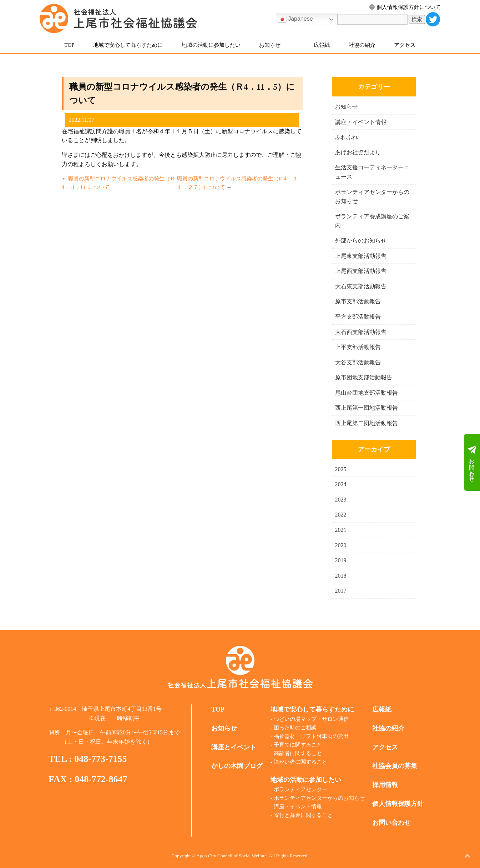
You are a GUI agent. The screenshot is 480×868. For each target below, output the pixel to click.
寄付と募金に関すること (303, 815)
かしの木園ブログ (237, 766)
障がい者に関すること (300, 762)
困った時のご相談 (295, 728)
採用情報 (385, 785)
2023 (341, 500)
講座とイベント (234, 747)
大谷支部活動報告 (358, 362)
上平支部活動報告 (358, 347)
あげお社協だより (358, 152)
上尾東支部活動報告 (361, 256)
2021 (341, 530)
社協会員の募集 (395, 766)
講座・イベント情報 (361, 122)
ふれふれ (347, 137)
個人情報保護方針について (405, 7)
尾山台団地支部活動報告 (367, 393)
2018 (341, 576)
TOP (70, 45)
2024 (341, 484)
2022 (341, 515)
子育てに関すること (298, 745)
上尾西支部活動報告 (361, 271)
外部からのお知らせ (361, 241)
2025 (341, 469)
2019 (341, 560)
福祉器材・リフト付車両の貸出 (311, 736)
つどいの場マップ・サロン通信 (311, 719)
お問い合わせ (472, 462)
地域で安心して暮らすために (128, 45)
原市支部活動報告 (358, 301)
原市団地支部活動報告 (364, 377)
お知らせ (270, 45)
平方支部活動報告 (358, 317)
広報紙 (322, 45)
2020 (341, 545)
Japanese (295, 19)
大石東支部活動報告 (361, 286)
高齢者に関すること (298, 753)
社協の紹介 (362, 45)
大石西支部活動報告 (361, 332)
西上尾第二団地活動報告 (367, 423)
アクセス (405, 45)
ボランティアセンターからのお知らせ (319, 798)
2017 (341, 591)
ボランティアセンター (300, 789)
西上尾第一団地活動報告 (367, 408)
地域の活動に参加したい (211, 45)
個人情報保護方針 (398, 804)
